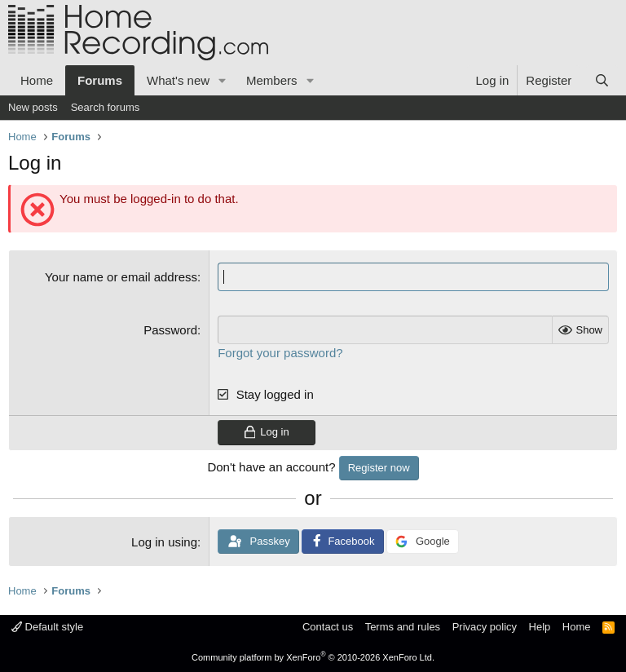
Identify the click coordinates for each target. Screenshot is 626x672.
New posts (33, 107)
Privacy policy (485, 627)
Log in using (164, 542)
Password (170, 330)
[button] (223, 80)
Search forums (106, 107)
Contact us (328, 627)
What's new (178, 80)
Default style (47, 627)
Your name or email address (121, 277)
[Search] (602, 80)
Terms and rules (403, 627)
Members (272, 80)
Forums (100, 80)
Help (540, 627)
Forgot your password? (280, 353)
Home (37, 80)
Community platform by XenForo (313, 657)
